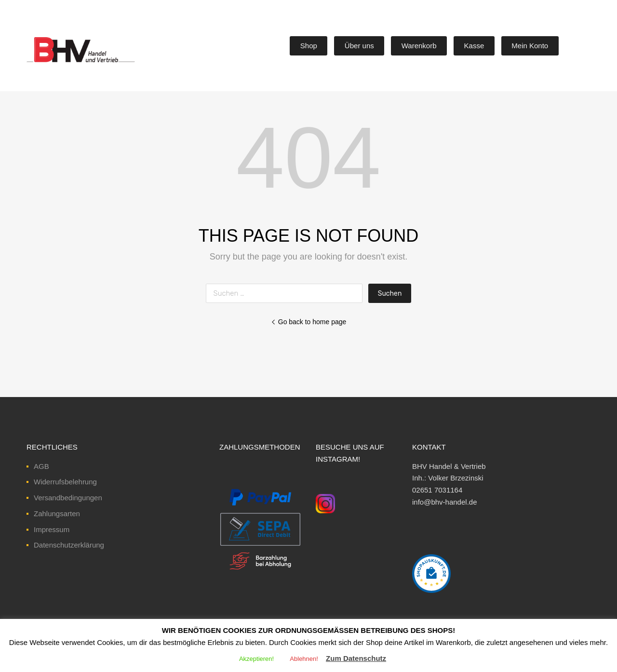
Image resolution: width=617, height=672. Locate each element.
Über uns (359, 46)
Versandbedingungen (68, 498)
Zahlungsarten (57, 514)
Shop (309, 46)
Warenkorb (419, 46)
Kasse (474, 46)
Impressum (52, 529)
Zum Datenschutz (356, 658)
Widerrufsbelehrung (65, 482)
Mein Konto (530, 46)
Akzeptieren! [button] (256, 659)
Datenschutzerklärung (69, 545)
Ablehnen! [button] (304, 659)
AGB (41, 466)
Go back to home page (309, 322)
